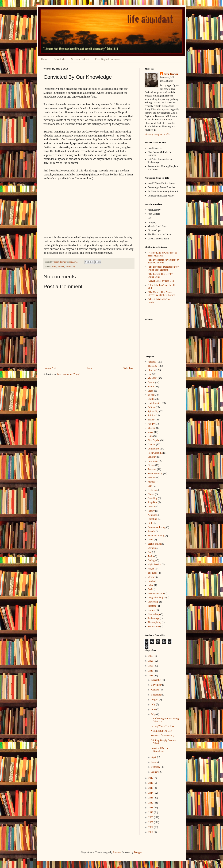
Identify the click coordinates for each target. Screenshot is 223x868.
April (154, 757)
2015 (151, 788)
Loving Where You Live (163, 726)
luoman (117, 852)
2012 (151, 803)
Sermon (61, 267)
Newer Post (50, 368)
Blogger (138, 852)
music (151, 432)
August (155, 700)
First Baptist (154, 440)
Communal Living (157, 527)
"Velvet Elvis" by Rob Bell (161, 281)
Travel (151, 420)
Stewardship (154, 614)
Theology (152, 366)
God (150, 589)
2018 (151, 676)
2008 (151, 822)
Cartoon (152, 445)
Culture (151, 407)
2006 (151, 832)
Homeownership (156, 594)
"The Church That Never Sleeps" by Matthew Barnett (162, 294)
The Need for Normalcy (162, 736)
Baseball (152, 581)
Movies (151, 482)
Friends (151, 531)
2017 (151, 778)
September (157, 695)
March (155, 762)
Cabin (151, 585)
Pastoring (152, 490)
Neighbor (152, 515)
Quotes (151, 382)
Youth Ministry (155, 474)
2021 (151, 661)
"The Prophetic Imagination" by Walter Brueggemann (163, 268)
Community (154, 449)
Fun (150, 374)
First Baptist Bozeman (108, 59)
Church (151, 370)
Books (151, 395)
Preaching (153, 498)
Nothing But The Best (161, 731)
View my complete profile (157, 134)
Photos (151, 494)
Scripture (152, 457)
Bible (150, 523)
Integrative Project (157, 598)
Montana (152, 606)
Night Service (154, 564)
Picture (151, 465)
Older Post (128, 368)
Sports (151, 399)
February (156, 767)
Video (151, 391)
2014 (151, 793)
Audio (151, 556)
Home (45, 59)
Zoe (150, 552)
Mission (152, 428)
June (154, 710)
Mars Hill (152, 378)
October (155, 690)
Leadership (153, 602)
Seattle (151, 387)
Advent (151, 507)
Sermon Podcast (80, 59)
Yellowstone (154, 627)
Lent (150, 486)
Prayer (151, 569)
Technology (153, 618)
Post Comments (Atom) (69, 374)
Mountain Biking (156, 536)
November (157, 685)
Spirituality (70, 267)
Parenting (152, 519)
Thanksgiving (154, 622)
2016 (151, 783)
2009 (151, 817)
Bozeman (152, 461)
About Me (59, 59)
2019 (151, 671)
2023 (151, 656)
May (154, 714)
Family (151, 511)
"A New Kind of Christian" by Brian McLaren (163, 254)
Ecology (152, 560)
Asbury (151, 424)
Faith (54, 267)
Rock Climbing (155, 453)
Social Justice (154, 403)
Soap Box (153, 502)
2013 (151, 798)
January (155, 772)
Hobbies (152, 478)
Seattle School (155, 544)
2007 (151, 827)
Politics (151, 415)
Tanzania (152, 469)
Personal (152, 362)
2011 (151, 808)
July (154, 704)
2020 (151, 666)
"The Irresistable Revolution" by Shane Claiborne (164, 261)
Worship (152, 548)
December (157, 680)
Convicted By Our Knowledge (160, 750)
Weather (152, 577)
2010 (151, 812)
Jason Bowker (171, 74)
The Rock (153, 573)
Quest (151, 540)
